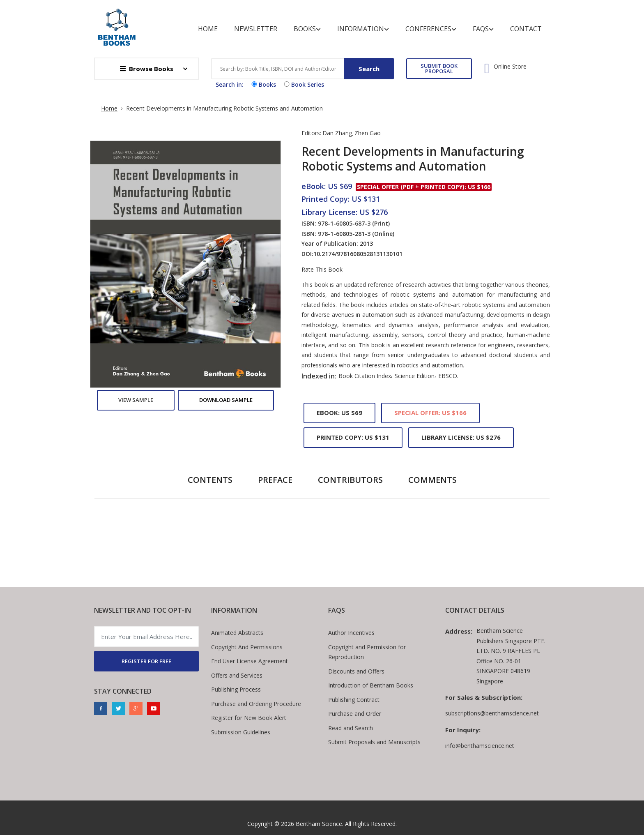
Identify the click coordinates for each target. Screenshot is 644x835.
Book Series (303, 84)
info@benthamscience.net (480, 746)
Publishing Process (236, 689)
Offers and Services (237, 675)
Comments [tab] (432, 480)
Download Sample (226, 400)
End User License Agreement (250, 661)
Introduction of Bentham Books (371, 685)
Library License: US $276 (461, 437)
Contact (526, 29)
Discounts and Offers (356, 671)
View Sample (136, 400)
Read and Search (351, 728)
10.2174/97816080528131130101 (358, 254)
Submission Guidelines (241, 732)
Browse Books (147, 69)
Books (307, 29)
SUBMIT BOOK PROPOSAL (439, 68)
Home (208, 29)
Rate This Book (322, 270)
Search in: (230, 84)
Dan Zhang (337, 133)
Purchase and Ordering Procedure (256, 704)
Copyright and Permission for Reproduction (367, 652)
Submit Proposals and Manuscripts (374, 742)
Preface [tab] (275, 480)
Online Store (510, 67)
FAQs (483, 29)
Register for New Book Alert (249, 718)
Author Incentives (351, 633)
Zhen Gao (368, 133)
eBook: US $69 (339, 413)
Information (363, 29)
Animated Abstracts (237, 633)
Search (369, 69)
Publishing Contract (354, 700)
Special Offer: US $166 (430, 413)
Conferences (431, 29)
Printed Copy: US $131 (353, 437)
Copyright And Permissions (247, 647)
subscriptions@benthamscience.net (492, 713)
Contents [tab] (210, 480)
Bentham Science (319, 824)
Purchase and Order (355, 714)
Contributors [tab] (350, 480)
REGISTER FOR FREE (146, 661)
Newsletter (256, 29)
